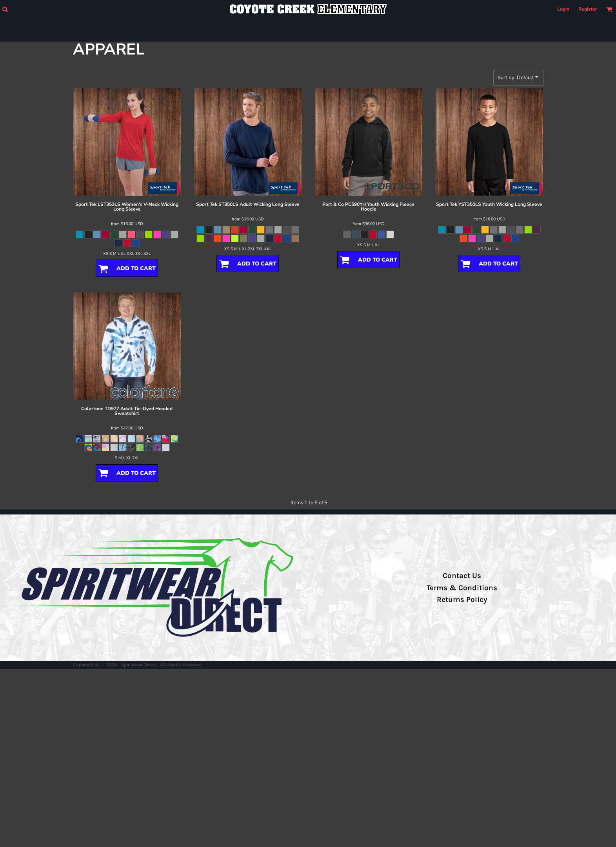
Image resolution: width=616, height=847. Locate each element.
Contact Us (462, 576)
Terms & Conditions (462, 588)
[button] (5, 9)
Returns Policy (462, 600)
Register (588, 9)
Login (563, 9)
